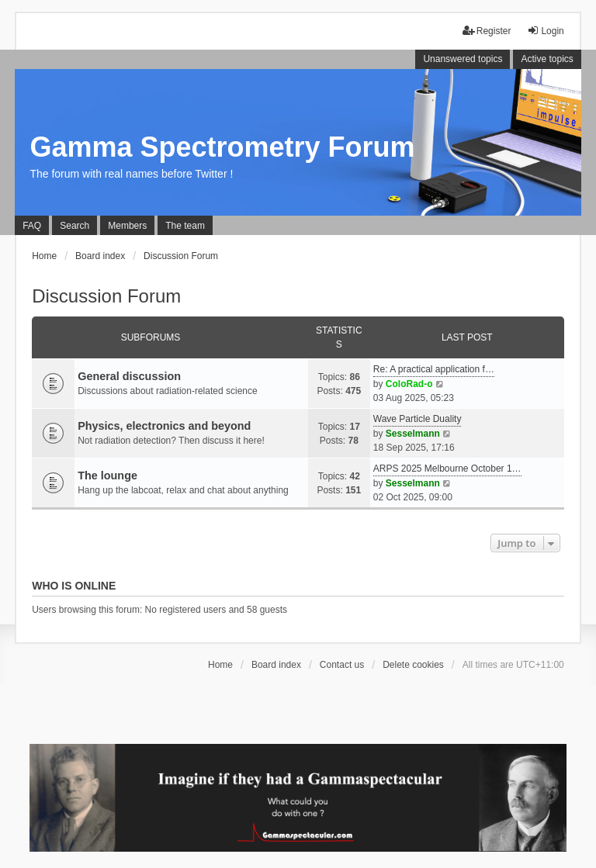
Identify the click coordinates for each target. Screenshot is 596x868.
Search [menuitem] (74, 226)
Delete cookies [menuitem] (413, 665)
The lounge (107, 475)
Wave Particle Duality (418, 419)
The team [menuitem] (185, 226)
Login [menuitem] (545, 31)
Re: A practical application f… (434, 369)
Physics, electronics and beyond (164, 426)
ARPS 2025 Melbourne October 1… (447, 469)
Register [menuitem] (487, 31)
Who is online (74, 586)
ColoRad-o (409, 384)
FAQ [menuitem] (32, 226)
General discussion (129, 376)
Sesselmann (413, 434)
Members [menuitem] (127, 226)
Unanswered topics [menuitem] (463, 59)
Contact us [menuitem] (342, 665)
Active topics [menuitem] (547, 59)
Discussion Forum (106, 296)
